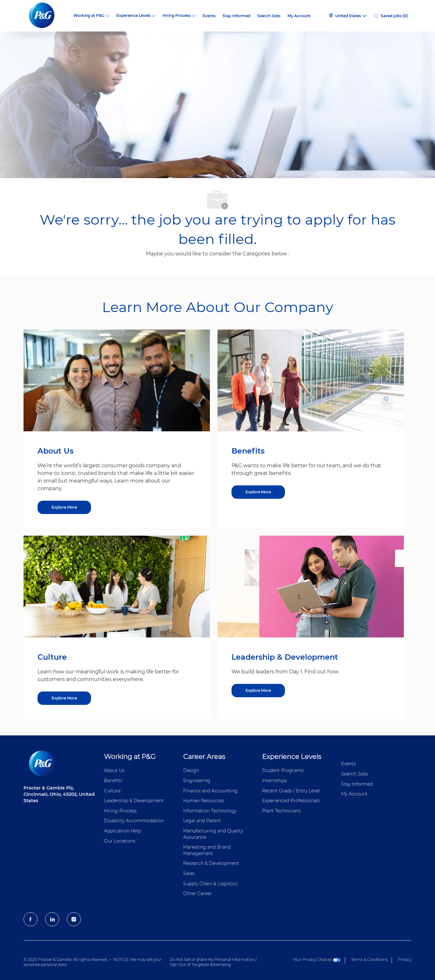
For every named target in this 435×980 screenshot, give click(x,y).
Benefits (113, 781)
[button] (347, 16)
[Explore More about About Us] (64, 507)
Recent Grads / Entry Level (291, 791)
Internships (274, 781)
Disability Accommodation (134, 821)
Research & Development (211, 863)
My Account (299, 16)
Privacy (405, 959)
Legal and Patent (202, 821)
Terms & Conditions (369, 959)
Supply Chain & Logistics (210, 884)
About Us (114, 770)
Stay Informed (236, 16)
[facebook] (31, 919)
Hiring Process (120, 811)
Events (209, 16)
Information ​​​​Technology (210, 811)
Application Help (122, 831)
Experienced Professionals (291, 801)
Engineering (197, 781)
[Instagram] (74, 919)
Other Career (198, 893)
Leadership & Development (134, 801)
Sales (189, 873)
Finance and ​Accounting (210, 791)
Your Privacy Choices (317, 959)
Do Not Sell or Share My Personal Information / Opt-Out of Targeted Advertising (213, 962)
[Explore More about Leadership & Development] (258, 691)
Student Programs (283, 770)
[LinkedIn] (52, 919)
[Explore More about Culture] (64, 698)
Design (191, 770)
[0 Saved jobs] (391, 16)
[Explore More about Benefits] (258, 492)
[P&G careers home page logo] (45, 16)
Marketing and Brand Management (207, 850)
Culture (112, 791)
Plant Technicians (281, 811)
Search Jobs (269, 16)
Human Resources (204, 801)
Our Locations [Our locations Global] (120, 841)
